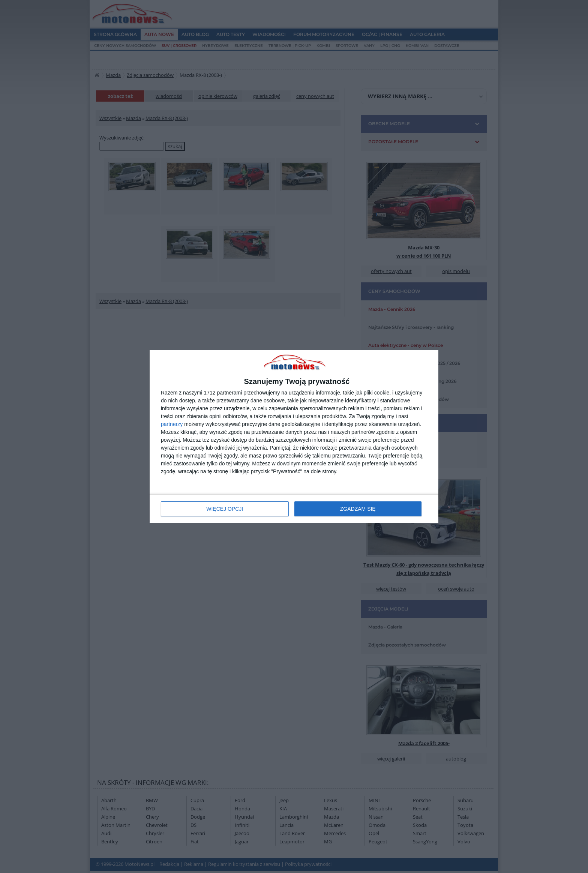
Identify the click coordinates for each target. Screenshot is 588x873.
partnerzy (172, 424)
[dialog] (294, 437)
